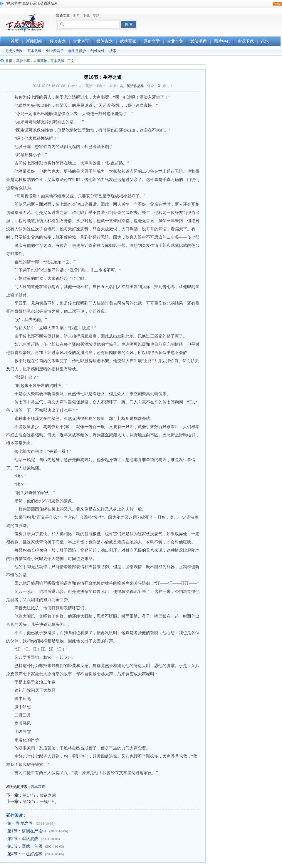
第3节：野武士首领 (25, 846)
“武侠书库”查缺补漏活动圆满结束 (32, 3)
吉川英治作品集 (132, 86)
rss (277, 4)
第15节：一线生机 (39, 802)
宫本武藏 (34, 51)
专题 (96, 16)
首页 (9, 61)
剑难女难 (98, 51)
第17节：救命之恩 (39, 795)
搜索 (113, 51)
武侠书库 (23, 61)
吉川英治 (40, 61)
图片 (76, 16)
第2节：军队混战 (23, 839)
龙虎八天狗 (14, 51)
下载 (86, 16)
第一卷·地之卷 (20, 823)
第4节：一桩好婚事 (25, 854)
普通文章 (63, 16)
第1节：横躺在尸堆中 (27, 831)
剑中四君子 (55, 51)
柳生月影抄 (77, 51)
